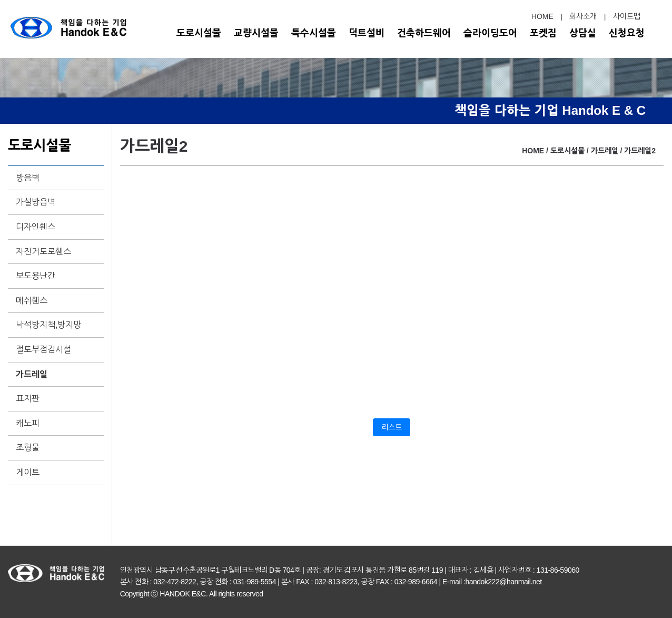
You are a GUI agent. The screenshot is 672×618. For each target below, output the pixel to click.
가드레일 (32, 374)
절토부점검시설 (43, 350)
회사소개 (583, 16)
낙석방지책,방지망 (48, 325)
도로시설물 (199, 33)
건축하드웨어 (424, 33)
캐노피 (28, 423)
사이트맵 (627, 16)
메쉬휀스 (32, 301)
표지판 (28, 399)
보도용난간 (36, 276)
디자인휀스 (36, 227)
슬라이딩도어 (490, 33)
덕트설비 (367, 33)
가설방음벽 (36, 202)
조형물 (28, 448)
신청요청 (627, 33)
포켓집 (543, 33)
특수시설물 (314, 33)
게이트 (28, 472)
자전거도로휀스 (43, 252)
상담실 (583, 33)
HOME (542, 16)
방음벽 (28, 178)
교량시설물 (256, 33)
